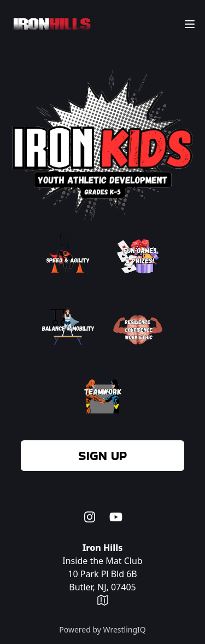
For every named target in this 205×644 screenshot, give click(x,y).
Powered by (102, 629)
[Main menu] (190, 24)
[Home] (50, 24)
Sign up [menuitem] (102, 455)
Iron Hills (103, 548)
